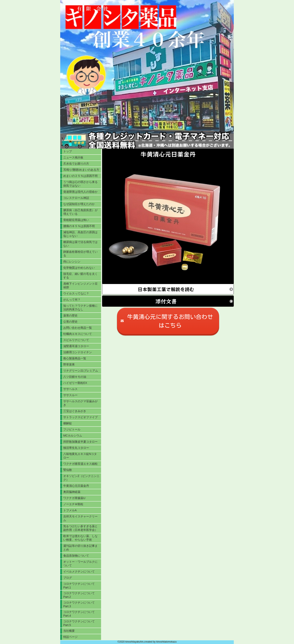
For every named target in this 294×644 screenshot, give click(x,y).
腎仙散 (68, 470)
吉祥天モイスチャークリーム (80, 518)
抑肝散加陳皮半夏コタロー (80, 442)
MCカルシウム (73, 436)
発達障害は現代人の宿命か (80, 192)
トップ (68, 151)
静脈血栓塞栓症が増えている (80, 254)
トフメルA (70, 510)
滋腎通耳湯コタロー (76, 346)
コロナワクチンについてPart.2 (79, 595)
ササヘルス (70, 389)
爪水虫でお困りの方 (76, 164)
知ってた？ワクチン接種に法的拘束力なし (80, 308)
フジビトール (72, 429)
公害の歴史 (70, 322)
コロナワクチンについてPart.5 (79, 623)
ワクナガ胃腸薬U (74, 498)
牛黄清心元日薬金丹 (76, 486)
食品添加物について (76, 556)
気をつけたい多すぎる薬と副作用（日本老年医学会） (80, 528)
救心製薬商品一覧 (75, 358)
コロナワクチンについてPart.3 (79, 604)
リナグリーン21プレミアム (81, 371)
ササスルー (70, 395)
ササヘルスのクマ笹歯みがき (80, 403)
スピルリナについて (76, 340)
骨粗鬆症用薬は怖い (76, 220)
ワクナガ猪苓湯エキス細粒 (80, 464)
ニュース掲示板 (73, 157)
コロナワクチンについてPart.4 (79, 614)
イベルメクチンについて (79, 572)
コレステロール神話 (76, 198)
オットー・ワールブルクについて (80, 564)
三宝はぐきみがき (75, 411)
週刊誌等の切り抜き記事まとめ (80, 548)
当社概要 (69, 631)
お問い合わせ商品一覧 (78, 328)
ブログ (68, 578)
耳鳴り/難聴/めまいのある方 (81, 170)
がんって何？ (72, 300)
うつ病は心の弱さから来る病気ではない (80, 184)
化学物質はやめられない (79, 268)
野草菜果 (69, 364)
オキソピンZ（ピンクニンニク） (81, 478)
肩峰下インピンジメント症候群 (80, 285)
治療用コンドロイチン (78, 352)
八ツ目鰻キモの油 (75, 377)
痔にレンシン (72, 262)
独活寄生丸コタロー (76, 448)
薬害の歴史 (70, 315)
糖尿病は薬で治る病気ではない (80, 244)
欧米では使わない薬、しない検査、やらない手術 (80, 538)
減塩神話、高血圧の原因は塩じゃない (80, 234)
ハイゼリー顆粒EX (75, 383)
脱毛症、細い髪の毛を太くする (80, 276)
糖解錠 (68, 423)
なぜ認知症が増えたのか (79, 204)
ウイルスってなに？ (76, 293)
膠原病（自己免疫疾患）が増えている (80, 212)
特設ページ (70, 637)
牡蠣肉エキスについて (78, 334)
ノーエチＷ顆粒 (73, 504)
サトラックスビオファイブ (80, 417)
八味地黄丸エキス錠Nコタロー (80, 456)
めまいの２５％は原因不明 (80, 176)
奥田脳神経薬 (72, 492)
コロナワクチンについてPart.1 (79, 586)
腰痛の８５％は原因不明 (79, 226)
